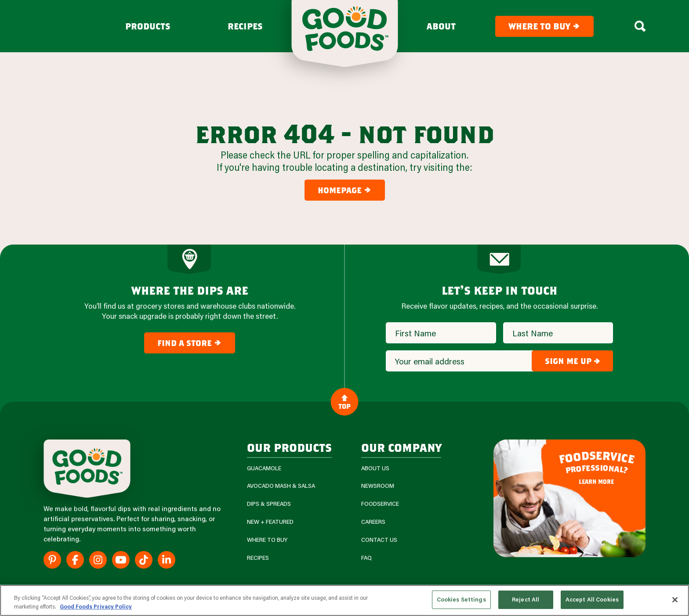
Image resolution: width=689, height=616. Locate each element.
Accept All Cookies (592, 599)
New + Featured (270, 522)
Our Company (401, 447)
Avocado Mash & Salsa (281, 486)
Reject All (526, 599)
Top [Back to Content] (344, 401)
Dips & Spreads (269, 504)
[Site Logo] (87, 469)
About (441, 26)
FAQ (366, 558)
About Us (375, 468)
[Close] (675, 600)
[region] (344, 600)
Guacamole (264, 468)
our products (289, 447)
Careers (373, 522)
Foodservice (380, 504)
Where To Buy (267, 540)
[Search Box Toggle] (640, 26)
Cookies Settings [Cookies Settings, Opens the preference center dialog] (461, 599)
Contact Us (379, 540)
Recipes (245, 26)
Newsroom (378, 486)
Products (148, 26)
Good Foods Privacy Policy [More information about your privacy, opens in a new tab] (96, 606)
